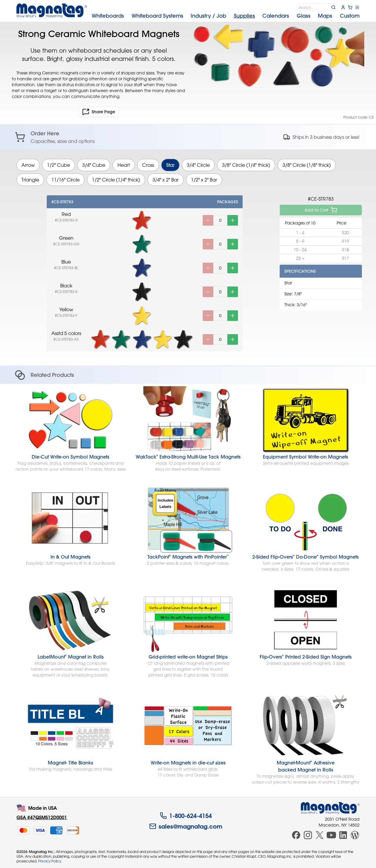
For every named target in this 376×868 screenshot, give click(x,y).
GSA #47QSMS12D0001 (42, 817)
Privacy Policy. (50, 861)
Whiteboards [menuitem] (108, 16)
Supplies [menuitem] (244, 16)
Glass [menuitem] (304, 16)
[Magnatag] (330, 808)
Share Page (99, 112)
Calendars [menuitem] (276, 16)
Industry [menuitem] (208, 16)
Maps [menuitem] (325, 16)
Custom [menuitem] (350, 16)
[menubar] (226, 16)
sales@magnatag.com (186, 826)
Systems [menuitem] (157, 16)
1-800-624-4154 (186, 816)
